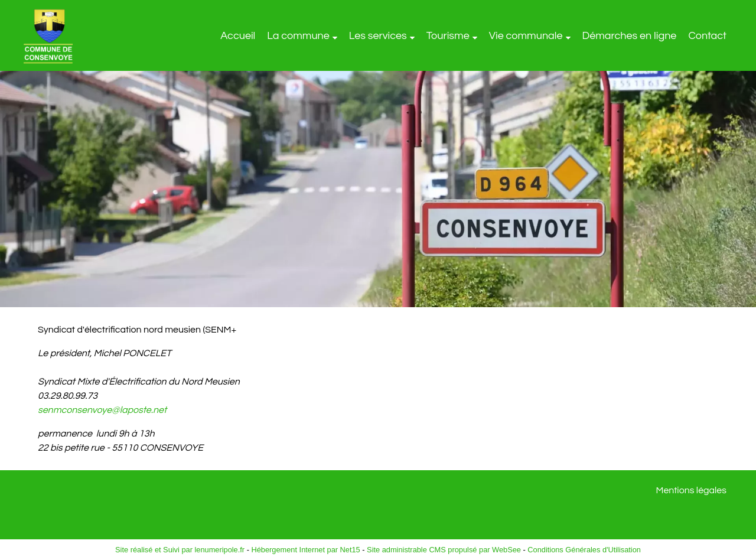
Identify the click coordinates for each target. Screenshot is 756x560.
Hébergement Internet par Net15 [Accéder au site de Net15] (305, 550)
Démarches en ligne (630, 36)
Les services (378, 36)
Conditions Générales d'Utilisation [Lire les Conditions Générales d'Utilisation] (584, 550)
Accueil (238, 36)
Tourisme (448, 36)
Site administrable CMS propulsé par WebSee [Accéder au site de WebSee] (444, 550)
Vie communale (526, 36)
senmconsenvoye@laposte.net (102, 410)
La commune (298, 36)
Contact (707, 36)
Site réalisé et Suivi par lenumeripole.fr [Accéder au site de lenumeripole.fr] (180, 550)
